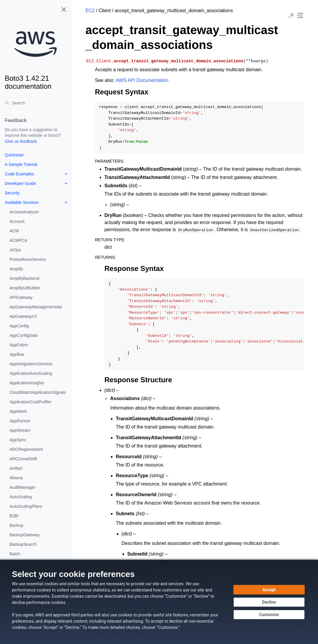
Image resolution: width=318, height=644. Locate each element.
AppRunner (20, 421)
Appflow (17, 354)
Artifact (16, 468)
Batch (15, 554)
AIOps (15, 250)
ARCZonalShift (23, 459)
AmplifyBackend (24, 278)
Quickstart (14, 155)
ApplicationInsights (27, 383)
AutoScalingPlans (26, 506)
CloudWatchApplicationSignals (38, 392)
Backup (16, 525)
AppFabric (19, 345)
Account (17, 221)
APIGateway (21, 297)
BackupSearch (23, 544)
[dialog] (159, 602)
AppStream (20, 430)
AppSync (18, 440)
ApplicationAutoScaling (31, 373)
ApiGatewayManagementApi (36, 307)
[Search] (35, 103)
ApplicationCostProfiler (31, 402)
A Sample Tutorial (21, 164)
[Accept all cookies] (269, 590)
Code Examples (19, 174)
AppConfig (19, 326)
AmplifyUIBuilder (25, 288)
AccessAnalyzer (24, 212)
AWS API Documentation (142, 80)
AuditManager (22, 487)
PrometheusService (28, 259)
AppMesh (18, 411)
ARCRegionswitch (26, 449)
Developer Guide (20, 183)
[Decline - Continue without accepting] (269, 602)
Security (12, 193)
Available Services (22, 202)
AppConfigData (24, 335)
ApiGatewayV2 (23, 316)
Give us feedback (21, 141)
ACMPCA (18, 240)
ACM (14, 231)
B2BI (14, 516)
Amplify (16, 269)
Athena (16, 478)
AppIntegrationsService (31, 364)
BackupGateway (25, 535)
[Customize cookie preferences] (269, 615)
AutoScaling (21, 497)
